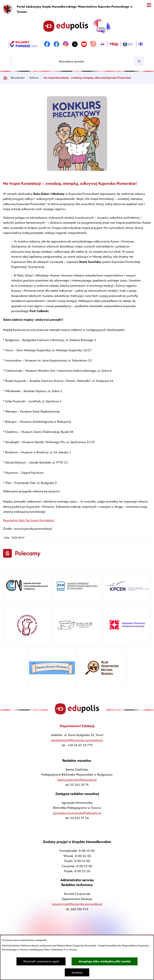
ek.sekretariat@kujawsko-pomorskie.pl (77, 740)
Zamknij (77, 972)
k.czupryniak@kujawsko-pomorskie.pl (77, 904)
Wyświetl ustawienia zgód (41, 961)
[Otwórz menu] (149, 5)
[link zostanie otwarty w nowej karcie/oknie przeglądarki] (24, 44)
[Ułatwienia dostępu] (141, 44)
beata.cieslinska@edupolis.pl (77, 780)
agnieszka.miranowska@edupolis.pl (77, 813)
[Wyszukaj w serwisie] (73, 61)
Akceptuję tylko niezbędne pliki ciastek (105, 961)
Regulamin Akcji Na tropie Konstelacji (29, 520)
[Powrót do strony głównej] (5, 78)
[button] (77, 170)
